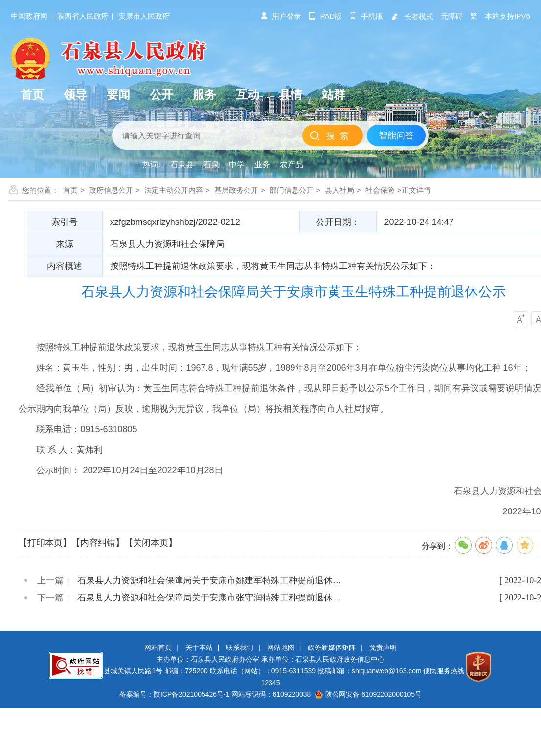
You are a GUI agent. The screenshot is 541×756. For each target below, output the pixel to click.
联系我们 (240, 647)
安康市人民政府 (144, 16)
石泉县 (182, 165)
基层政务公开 (236, 190)
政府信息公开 (111, 190)
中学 (237, 165)
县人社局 (339, 190)
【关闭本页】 (151, 543)
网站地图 (281, 647)
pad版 (326, 16)
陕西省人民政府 (83, 16)
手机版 (366, 16)
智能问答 (396, 135)
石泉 (211, 165)
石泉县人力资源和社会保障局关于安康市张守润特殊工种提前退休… (209, 598)
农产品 (292, 165)
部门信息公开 (292, 190)
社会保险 (380, 190)
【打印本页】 (45, 543)
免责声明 (383, 647)
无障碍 (452, 16)
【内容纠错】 (98, 543)
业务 (262, 165)
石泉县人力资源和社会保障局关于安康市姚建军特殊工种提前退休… (209, 580)
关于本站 (199, 647)
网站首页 (158, 647)
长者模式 (412, 16)
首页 (70, 190)
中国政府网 (29, 16)
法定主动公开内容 (174, 190)
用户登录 (281, 16)
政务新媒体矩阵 (332, 647)
